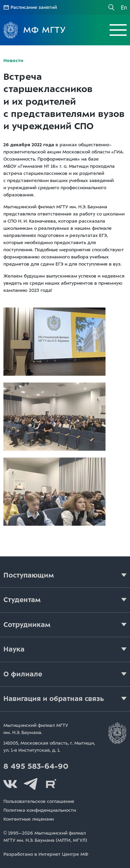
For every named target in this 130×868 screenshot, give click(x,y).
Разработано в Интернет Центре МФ (46, 854)
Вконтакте (10, 784)
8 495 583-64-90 (36, 766)
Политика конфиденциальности (40, 810)
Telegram (31, 784)
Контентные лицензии (29, 819)
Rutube (51, 784)
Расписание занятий (34, 7)
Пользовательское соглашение (39, 801)
